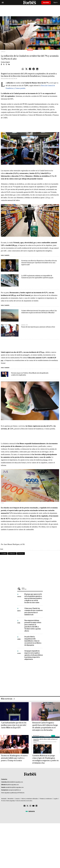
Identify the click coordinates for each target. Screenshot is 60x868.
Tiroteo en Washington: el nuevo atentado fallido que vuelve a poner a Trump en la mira (14, 758)
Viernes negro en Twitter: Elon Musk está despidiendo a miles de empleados (30, 374)
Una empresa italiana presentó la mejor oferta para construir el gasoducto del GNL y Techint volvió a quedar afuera (33, 626)
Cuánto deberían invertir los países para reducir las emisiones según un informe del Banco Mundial (39, 312)
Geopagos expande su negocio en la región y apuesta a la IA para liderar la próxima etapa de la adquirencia (34, 655)
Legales (56, 799)
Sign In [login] (56, 2)
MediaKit (4, 799)
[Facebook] (25, 806)
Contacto (17, 799)
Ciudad (4, 553)
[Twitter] (27, 806)
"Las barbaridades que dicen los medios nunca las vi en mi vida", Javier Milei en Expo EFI (14, 725)
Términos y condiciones (46, 799)
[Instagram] (30, 806)
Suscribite (46, 3)
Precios (21, 553)
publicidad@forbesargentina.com (15, 782)
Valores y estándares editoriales (30, 799)
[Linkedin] (36, 806)
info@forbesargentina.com (12, 785)
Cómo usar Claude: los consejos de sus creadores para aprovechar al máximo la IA (33, 612)
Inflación (12, 553)
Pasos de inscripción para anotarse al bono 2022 (38, 327)
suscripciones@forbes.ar (15, 790)
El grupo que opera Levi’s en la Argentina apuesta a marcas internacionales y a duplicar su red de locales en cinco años (33, 598)
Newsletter (11, 799)
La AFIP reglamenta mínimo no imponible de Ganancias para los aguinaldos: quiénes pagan (37, 277)
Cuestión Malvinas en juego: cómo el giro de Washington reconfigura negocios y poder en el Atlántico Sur (45, 759)
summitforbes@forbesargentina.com (14, 787)
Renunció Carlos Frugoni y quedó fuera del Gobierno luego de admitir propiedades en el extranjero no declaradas (45, 726)
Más (32, 589)
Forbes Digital (5, 62)
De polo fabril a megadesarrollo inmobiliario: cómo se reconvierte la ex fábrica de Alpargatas (33, 641)
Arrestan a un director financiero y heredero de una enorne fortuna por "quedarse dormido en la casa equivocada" (39, 263)
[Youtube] (33, 806)
